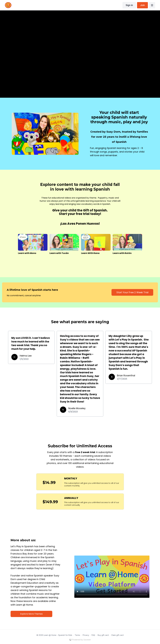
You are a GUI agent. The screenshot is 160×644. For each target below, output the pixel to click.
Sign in (129, 5)
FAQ (93, 635)
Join (142, 5)
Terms (77, 635)
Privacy (86, 635)
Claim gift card (117, 635)
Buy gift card (103, 635)
